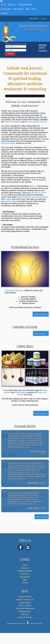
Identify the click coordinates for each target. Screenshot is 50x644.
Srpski (42, 48)
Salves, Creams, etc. (25, 600)
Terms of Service (25, 617)
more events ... (41, 333)
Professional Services (14, 291)
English (43, 45)
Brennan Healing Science (36, 122)
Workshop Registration (25, 608)
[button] (1, 1)
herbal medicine (24, 197)
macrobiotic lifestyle (40, 197)
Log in (44, 19)
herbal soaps (20, 392)
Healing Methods (25, 5)
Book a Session (41, 314)
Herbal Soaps (25, 603)
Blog (28, 9)
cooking (8, 199)
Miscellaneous (25, 611)
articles (8, 201)
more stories (42, 517)
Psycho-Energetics (13, 122)
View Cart (34, 19)
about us (33, 186)
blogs (14, 201)
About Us (12, 5)
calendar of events (39, 193)
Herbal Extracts (25, 597)
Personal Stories (8, 143)
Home (3, 5)
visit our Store (41, 413)
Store (34, 9)
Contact (4, 13)
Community (6, 9)
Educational (18, 9)
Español (43, 51)
